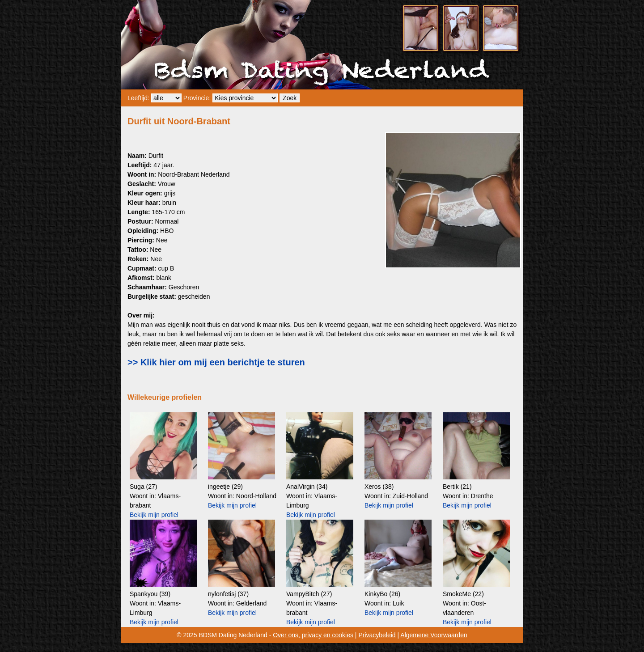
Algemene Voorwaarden (434, 635)
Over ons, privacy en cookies (313, 635)
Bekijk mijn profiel (154, 515)
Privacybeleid (377, 635)
